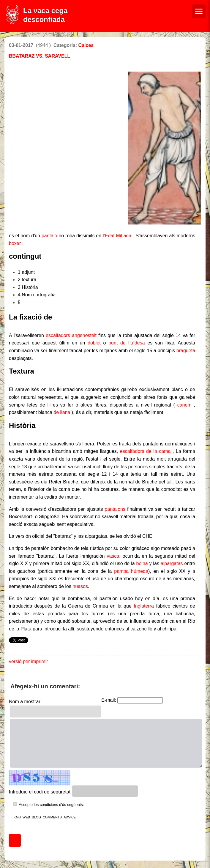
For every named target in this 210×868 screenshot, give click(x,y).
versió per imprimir (29, 661)
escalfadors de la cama (145, 451)
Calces (86, 45)
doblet (94, 343)
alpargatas (172, 563)
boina (142, 563)
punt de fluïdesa (127, 343)
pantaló (49, 236)
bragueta (186, 351)
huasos (80, 586)
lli (49, 405)
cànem (184, 405)
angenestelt (84, 335)
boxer (15, 243)
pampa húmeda (131, 571)
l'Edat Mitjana (117, 236)
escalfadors (58, 335)
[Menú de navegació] (199, 11)
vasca (113, 556)
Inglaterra (144, 606)
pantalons (115, 509)
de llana (62, 412)
